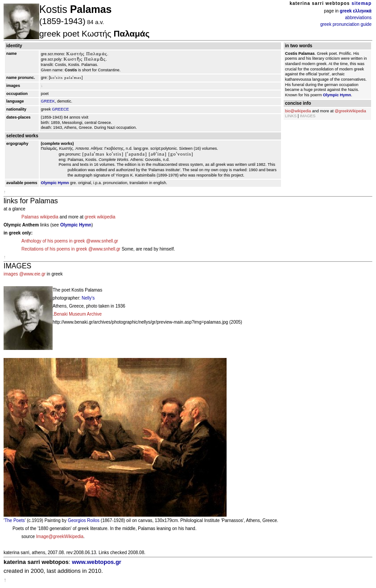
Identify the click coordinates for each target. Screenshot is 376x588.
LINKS (291, 116)
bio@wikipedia (298, 111)
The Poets (15, 520)
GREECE (61, 109)
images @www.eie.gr (25, 274)
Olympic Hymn (55, 183)
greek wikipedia (100, 217)
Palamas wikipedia (40, 217)
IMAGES (308, 116)
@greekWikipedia (350, 111)
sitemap (362, 3)
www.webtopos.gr (97, 562)
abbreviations (358, 18)
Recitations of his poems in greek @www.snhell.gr (71, 249)
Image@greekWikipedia (60, 537)
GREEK (48, 101)
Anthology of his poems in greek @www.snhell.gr (70, 241)
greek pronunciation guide (346, 24)
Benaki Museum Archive (78, 314)
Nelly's (88, 298)
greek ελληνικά (356, 11)
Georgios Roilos (84, 520)
